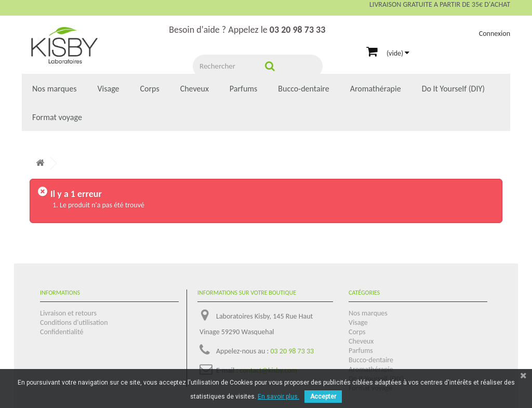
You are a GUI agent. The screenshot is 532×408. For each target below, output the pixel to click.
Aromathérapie (376, 89)
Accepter (323, 397)
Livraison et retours (68, 313)
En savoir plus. (278, 397)
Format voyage (57, 117)
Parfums (244, 89)
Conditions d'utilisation (74, 323)
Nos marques (54, 89)
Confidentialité (62, 332)
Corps (150, 89)
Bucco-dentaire (303, 89)
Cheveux (195, 89)
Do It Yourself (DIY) (453, 89)
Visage (108, 89)
